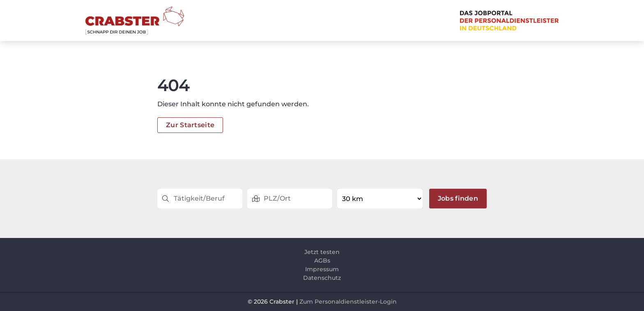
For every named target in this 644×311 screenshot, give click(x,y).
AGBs (322, 261)
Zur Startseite (190, 125)
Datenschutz (322, 278)
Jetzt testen (322, 252)
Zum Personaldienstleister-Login (348, 302)
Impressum (322, 269)
